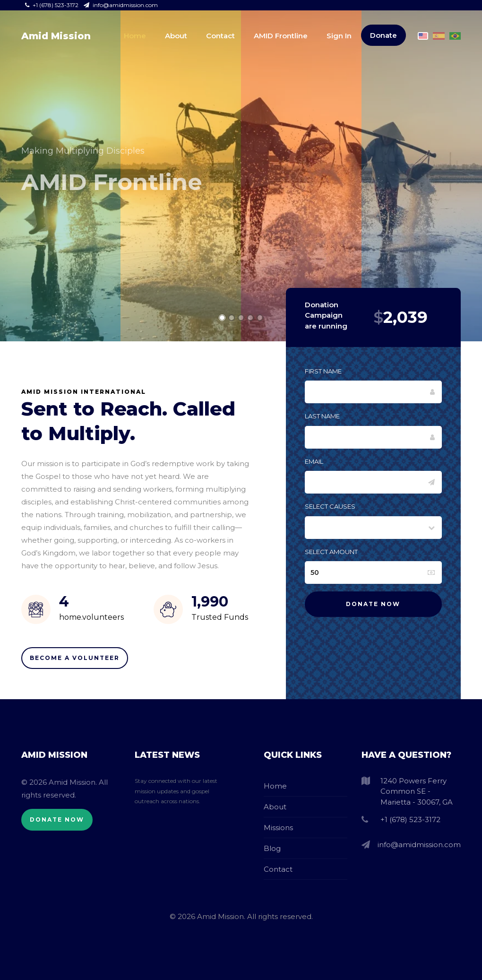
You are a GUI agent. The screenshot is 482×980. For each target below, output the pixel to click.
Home (135, 36)
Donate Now (57, 820)
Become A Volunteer (75, 658)
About (176, 36)
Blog (272, 848)
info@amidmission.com (121, 5)
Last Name (322, 416)
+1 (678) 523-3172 (52, 5)
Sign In (339, 36)
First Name (323, 371)
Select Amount (331, 552)
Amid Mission (56, 36)
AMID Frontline (281, 36)
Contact (220, 36)
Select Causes (330, 506)
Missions (278, 828)
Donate (383, 35)
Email (314, 461)
